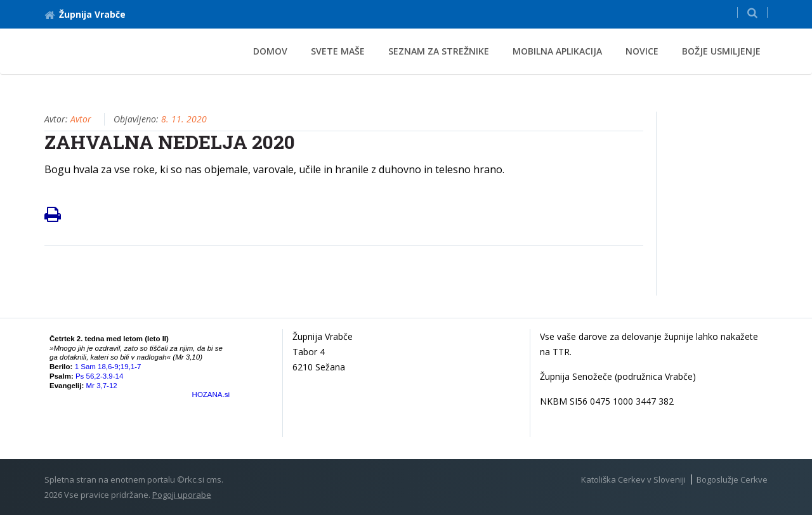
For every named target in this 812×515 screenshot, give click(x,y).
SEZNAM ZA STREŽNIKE (439, 51)
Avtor (81, 119)
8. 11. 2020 (184, 119)
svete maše (338, 51)
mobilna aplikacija (557, 51)
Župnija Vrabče (85, 14)
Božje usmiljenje (721, 51)
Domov (270, 51)
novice (642, 51)
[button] (752, 12)
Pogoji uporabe (182, 495)
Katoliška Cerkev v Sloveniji (633, 479)
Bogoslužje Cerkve (732, 479)
